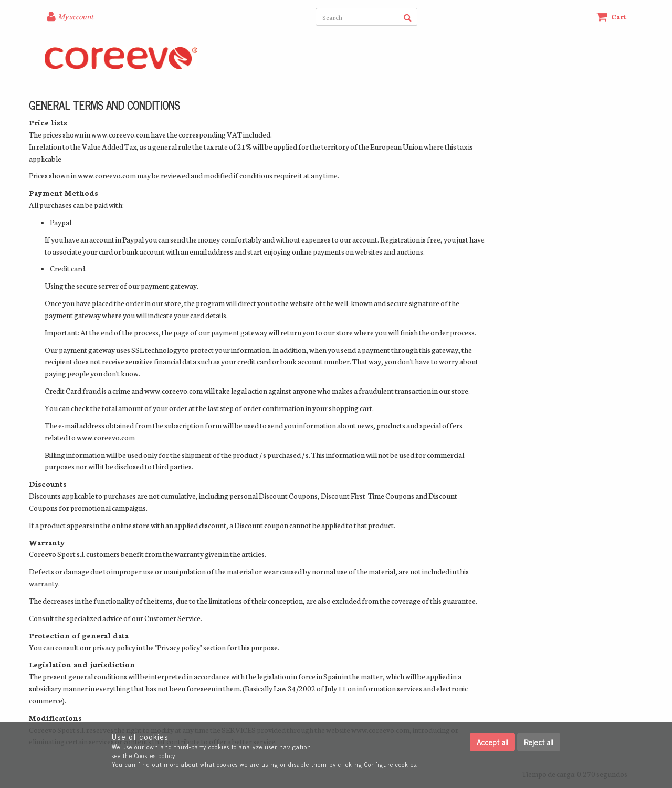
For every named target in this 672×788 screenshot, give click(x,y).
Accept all (492, 742)
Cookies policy (155, 755)
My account (76, 16)
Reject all (539, 742)
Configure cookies (390, 764)
